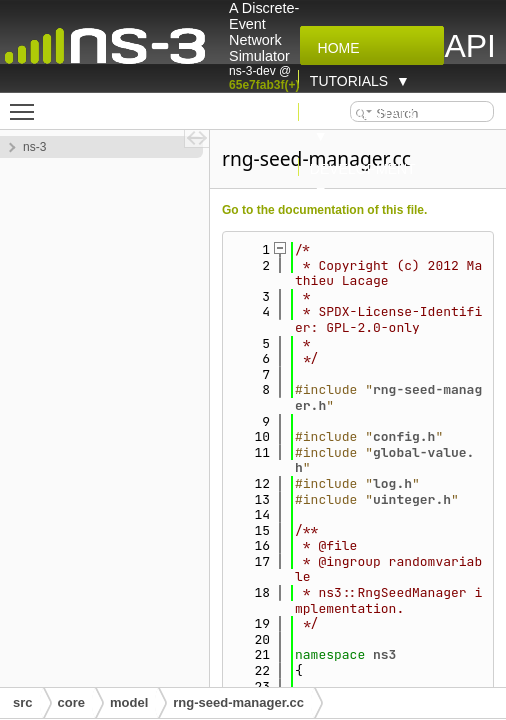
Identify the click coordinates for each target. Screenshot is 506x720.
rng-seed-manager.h (388, 397)
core (71, 702)
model (129, 702)
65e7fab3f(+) (264, 85)
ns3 (384, 654)
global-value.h (384, 460)
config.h (404, 436)
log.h (392, 483)
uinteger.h (412, 499)
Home (335, 48)
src (23, 702)
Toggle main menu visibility (27, 103)
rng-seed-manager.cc (238, 702)
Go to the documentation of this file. (324, 210)
